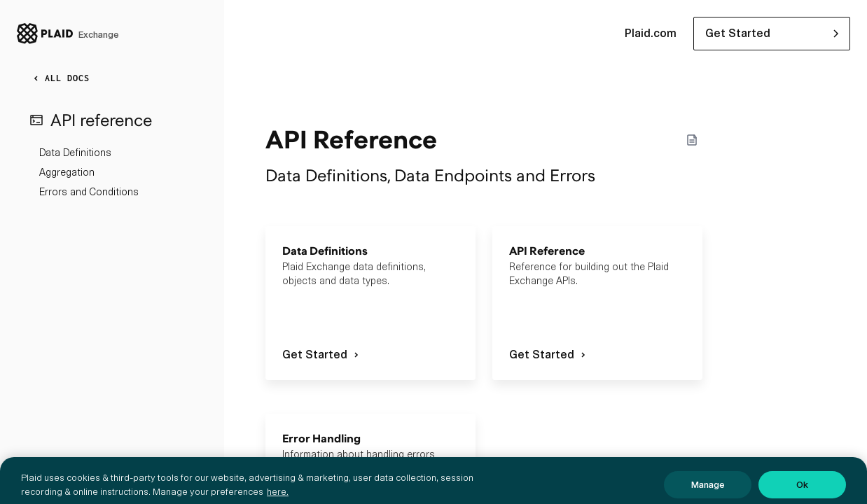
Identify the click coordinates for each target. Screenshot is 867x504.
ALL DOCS (59, 78)
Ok (802, 490)
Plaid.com (651, 33)
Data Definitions (75, 153)
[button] (772, 34)
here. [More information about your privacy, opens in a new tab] (278, 497)
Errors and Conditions (89, 192)
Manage (708, 490)
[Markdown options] (692, 140)
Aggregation (67, 172)
